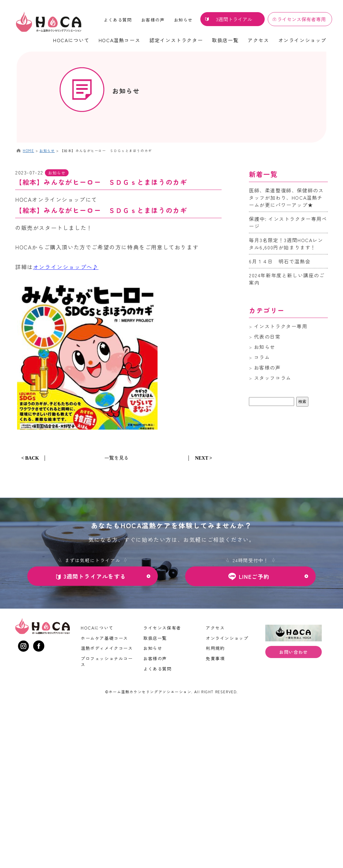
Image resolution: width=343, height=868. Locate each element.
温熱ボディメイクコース (107, 648)
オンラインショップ (302, 40)
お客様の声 (153, 20)
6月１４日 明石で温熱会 (280, 261)
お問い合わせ (294, 653)
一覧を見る (117, 457)
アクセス (258, 40)
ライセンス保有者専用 (301, 19)
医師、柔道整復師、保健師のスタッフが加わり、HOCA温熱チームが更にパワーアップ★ (286, 198)
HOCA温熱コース (119, 40)
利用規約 (215, 648)
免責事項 (215, 658)
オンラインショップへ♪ (66, 267)
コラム (262, 357)
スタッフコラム (273, 378)
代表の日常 (267, 336)
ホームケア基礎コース (104, 638)
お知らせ (183, 20)
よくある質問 (118, 20)
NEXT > (204, 458)
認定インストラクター (176, 40)
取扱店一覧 (225, 40)
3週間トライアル (234, 19)
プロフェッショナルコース (107, 661)
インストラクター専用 (281, 326)
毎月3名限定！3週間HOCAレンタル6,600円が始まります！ (286, 244)
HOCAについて (71, 40)
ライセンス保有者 (162, 628)
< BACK (30, 458)
